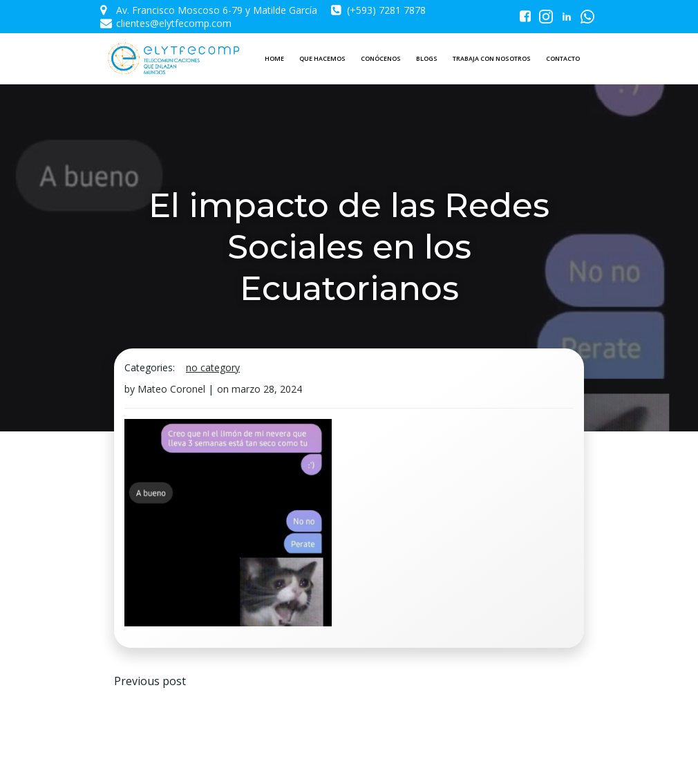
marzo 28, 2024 (267, 389)
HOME (274, 58)
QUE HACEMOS (322, 58)
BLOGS (427, 58)
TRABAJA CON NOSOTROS (492, 58)
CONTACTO (563, 58)
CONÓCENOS (381, 58)
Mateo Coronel (171, 389)
